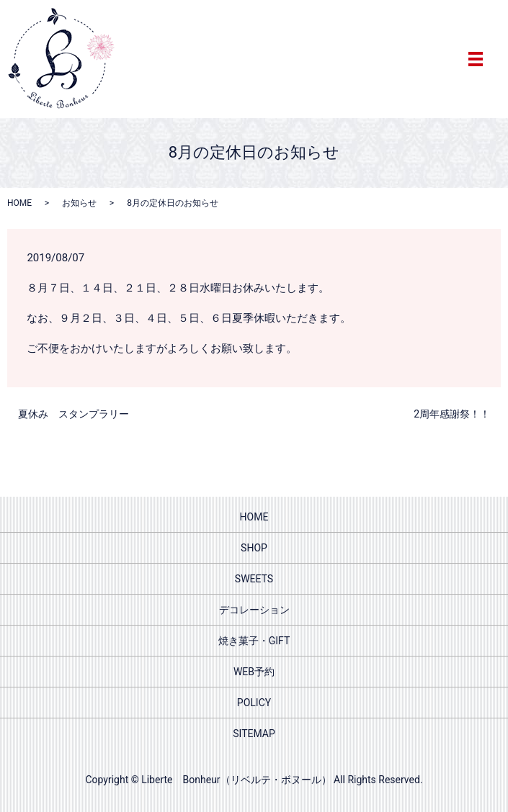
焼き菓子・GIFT (254, 641)
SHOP (254, 548)
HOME (19, 203)
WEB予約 (254, 672)
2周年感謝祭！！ (452, 414)
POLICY (254, 703)
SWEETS (254, 579)
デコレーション (254, 610)
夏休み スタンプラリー (73, 414)
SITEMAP (254, 734)
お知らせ (79, 203)
